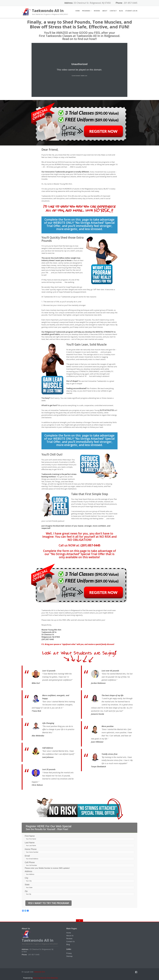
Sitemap (69, 956)
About (105, 11)
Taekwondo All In (39, 972)
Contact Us (70, 941)
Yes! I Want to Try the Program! (48, 903)
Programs (86, 11)
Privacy (69, 953)
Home (78, 11)
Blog (121, 11)
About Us (70, 936)
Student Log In (131, 11)
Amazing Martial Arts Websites (45, 978)
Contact (113, 11)
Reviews (97, 11)
